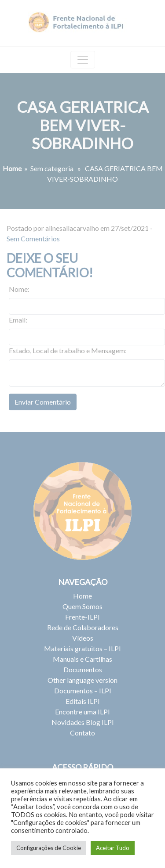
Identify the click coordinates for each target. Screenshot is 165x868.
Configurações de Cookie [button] (49, 848)
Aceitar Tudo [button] (113, 848)
